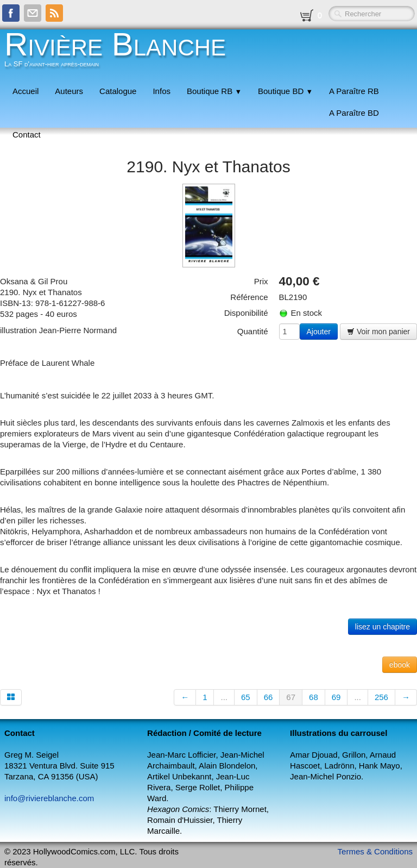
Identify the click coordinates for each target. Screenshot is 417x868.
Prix (261, 281)
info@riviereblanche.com (49, 798)
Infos (162, 91)
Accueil (26, 91)
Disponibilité (246, 313)
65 (246, 697)
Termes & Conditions (375, 851)
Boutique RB (214, 91)
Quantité (253, 331)
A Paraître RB (354, 91)
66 (268, 697)
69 (336, 697)
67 (291, 697)
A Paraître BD (354, 113)
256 (381, 697)
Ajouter (319, 332)
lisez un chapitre (383, 627)
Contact (27, 135)
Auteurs (69, 91)
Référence (249, 297)
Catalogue (118, 91)
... (224, 697)
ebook (400, 665)
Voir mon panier (378, 332)
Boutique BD (285, 91)
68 (314, 697)
